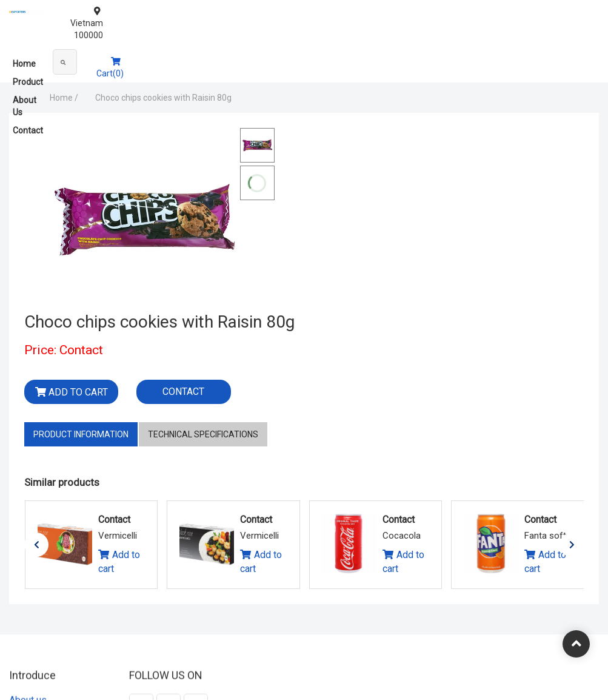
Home (24, 58)
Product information (81, 343)
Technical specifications (203, 343)
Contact (138, 58)
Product (58, 58)
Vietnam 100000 (563, 11)
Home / (29, 98)
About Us (98, 58)
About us (28, 614)
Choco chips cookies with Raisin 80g (129, 98)
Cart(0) (579, 56)
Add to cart (312, 207)
